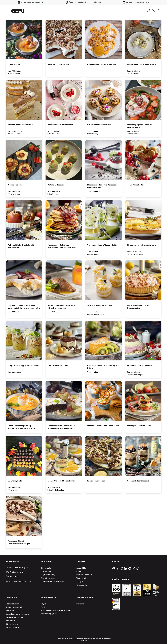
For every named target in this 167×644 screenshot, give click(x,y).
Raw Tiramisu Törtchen (58, 366)
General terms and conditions (17, 614)
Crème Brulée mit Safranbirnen (61, 481)
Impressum (10, 611)
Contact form (12, 576)
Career (79, 572)
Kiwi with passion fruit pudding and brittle (103, 367)
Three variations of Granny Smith (102, 245)
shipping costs (74, 639)
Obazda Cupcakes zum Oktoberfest (103, 426)
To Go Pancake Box (136, 185)
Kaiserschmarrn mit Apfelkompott (103, 65)
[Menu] (8, 11)
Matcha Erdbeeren (56, 185)
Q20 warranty (47, 572)
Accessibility (11, 621)
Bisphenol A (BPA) (48, 575)
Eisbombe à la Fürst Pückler (140, 366)
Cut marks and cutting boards (53, 582)
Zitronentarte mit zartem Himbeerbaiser (139, 307)
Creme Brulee (14, 65)
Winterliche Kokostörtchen (100, 305)
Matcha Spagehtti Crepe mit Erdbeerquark (140, 126)
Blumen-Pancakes (16, 185)
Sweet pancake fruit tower (139, 426)
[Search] (148, 10)
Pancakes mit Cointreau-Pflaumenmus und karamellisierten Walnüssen (63, 247)
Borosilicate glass (48, 578)
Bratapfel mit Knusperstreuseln (141, 65)
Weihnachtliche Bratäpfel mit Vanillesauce (21, 247)
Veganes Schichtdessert (138, 481)
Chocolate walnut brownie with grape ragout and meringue (61, 427)
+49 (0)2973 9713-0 (14, 572)
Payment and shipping (15, 618)
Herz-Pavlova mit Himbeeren (60, 125)
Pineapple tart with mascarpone (142, 245)
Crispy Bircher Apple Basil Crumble (23, 366)
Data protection (12, 604)
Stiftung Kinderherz (84, 575)
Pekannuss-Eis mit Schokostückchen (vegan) (19, 543)
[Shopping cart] (158, 11)
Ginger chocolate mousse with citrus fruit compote (61, 307)
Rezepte (80, 582)
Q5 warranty (46, 568)
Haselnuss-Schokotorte (58, 65)
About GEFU (81, 568)
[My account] (153, 10)
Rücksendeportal (12, 628)
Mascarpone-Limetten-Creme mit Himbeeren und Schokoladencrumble (102, 187)
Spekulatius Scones (96, 481)
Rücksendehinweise (13, 624)
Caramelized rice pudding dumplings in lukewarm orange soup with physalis (21, 427)
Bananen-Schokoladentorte (20, 125)
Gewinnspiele (82, 585)
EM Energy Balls (15, 481)
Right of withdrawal (14, 607)
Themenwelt (81, 578)
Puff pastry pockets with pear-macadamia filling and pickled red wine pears (23, 307)
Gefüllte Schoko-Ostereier (99, 125)
